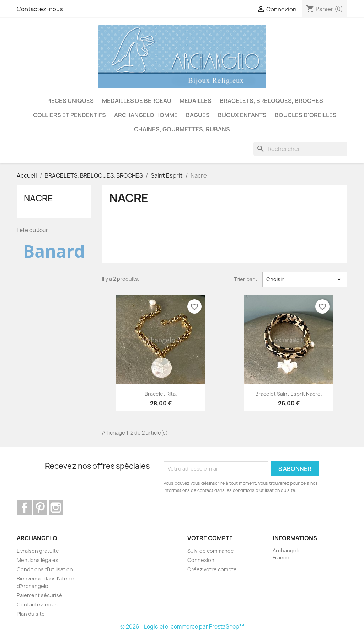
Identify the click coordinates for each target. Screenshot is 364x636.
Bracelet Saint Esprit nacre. (289, 394)
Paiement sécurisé (39, 595)
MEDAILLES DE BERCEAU (137, 101)
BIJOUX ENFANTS (242, 115)
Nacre (38, 198)
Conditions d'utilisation (45, 569)
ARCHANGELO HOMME (146, 115)
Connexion (201, 560)
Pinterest (40, 508)
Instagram (56, 508)
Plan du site (31, 614)
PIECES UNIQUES (70, 101)
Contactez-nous (40, 9)
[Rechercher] (300, 149)
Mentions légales (38, 560)
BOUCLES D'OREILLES (306, 115)
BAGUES (198, 115)
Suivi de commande (211, 551)
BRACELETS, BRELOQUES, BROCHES (271, 101)
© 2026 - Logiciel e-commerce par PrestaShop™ (182, 627)
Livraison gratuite (38, 551)
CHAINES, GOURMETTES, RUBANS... (185, 129)
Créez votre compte (212, 569)
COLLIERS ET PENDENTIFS (69, 115)
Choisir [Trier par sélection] (305, 279)
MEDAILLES (196, 101)
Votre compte (210, 538)
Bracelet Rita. (161, 394)
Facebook (25, 508)
